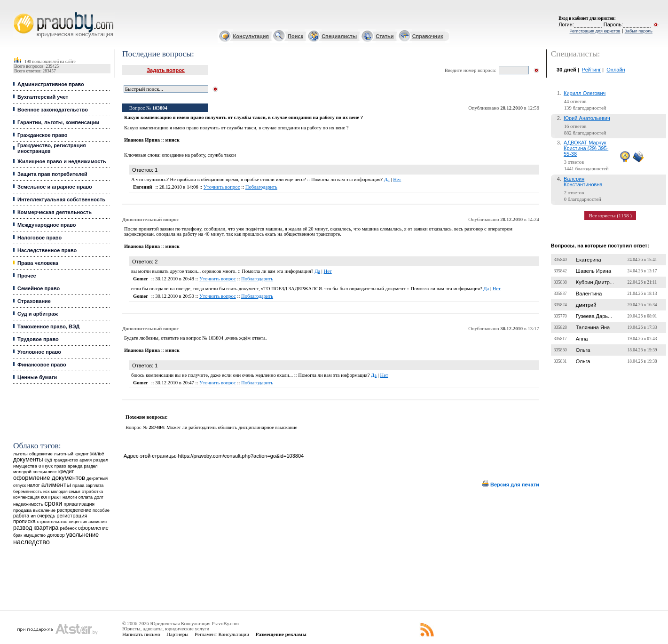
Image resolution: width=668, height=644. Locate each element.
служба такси (221, 155)
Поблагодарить (261, 187)
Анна (582, 339)
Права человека (38, 263)
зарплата (95, 485)
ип (33, 516)
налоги (70, 497)
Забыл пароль (639, 31)
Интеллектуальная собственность (61, 199)
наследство (31, 542)
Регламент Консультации (222, 634)
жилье (97, 454)
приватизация (79, 504)
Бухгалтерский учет (43, 97)
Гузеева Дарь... (594, 316)
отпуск (46, 466)
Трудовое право (38, 339)
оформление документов (49, 478)
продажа (22, 510)
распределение (74, 510)
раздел (91, 466)
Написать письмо (141, 634)
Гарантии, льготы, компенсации (58, 122)
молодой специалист (35, 472)
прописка (24, 521)
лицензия (78, 522)
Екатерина (589, 260)
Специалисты (339, 36)
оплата (86, 497)
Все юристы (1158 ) (610, 215)
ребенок (68, 528)
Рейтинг (591, 70)
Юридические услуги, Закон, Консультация (18, 12)
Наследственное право (47, 250)
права (78, 485)
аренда (75, 466)
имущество (35, 535)
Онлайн (616, 70)
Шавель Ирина (593, 271)
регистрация (72, 516)
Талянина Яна (593, 327)
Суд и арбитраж (38, 314)
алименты (56, 485)
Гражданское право (42, 135)
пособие (101, 510)
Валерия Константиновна (583, 182)
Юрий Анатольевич (587, 118)
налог (34, 485)
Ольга (583, 350)
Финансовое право (42, 365)
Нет (397, 179)
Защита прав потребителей (52, 174)
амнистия (98, 522)
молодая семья (66, 492)
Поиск (295, 36)
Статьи (385, 36)
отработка (92, 491)
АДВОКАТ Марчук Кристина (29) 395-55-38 (586, 148)
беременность (28, 492)
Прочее (27, 276)
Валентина (589, 294)
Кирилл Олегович (585, 93)
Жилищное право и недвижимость (62, 161)
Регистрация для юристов (595, 31)
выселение (44, 510)
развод (23, 528)
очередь (46, 516)
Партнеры (177, 634)
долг (99, 497)
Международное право (47, 225)
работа (21, 516)
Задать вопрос (166, 70)
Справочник (428, 36)
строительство (52, 521)
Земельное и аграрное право (55, 187)
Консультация (251, 36)
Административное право (51, 84)
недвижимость (28, 504)
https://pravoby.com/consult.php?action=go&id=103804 (241, 456)
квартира (46, 528)
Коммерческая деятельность (55, 212)
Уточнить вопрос (222, 187)
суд (48, 460)
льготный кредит (71, 454)
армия (86, 460)
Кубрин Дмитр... (595, 282)
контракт (51, 497)
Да (387, 179)
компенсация (26, 497)
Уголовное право (39, 352)
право (60, 466)
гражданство (66, 460)
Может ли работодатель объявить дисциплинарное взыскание (232, 427)
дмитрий (586, 305)
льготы (20, 454)
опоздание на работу (183, 155)
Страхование (34, 301)
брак (18, 535)
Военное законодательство (53, 110)
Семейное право (39, 288)
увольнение (83, 535)
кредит (66, 471)
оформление (93, 528)
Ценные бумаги (37, 377)
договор (56, 535)
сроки (53, 503)
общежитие (41, 454)
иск (46, 492)
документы (28, 460)
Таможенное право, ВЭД (48, 326)
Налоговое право (39, 238)
